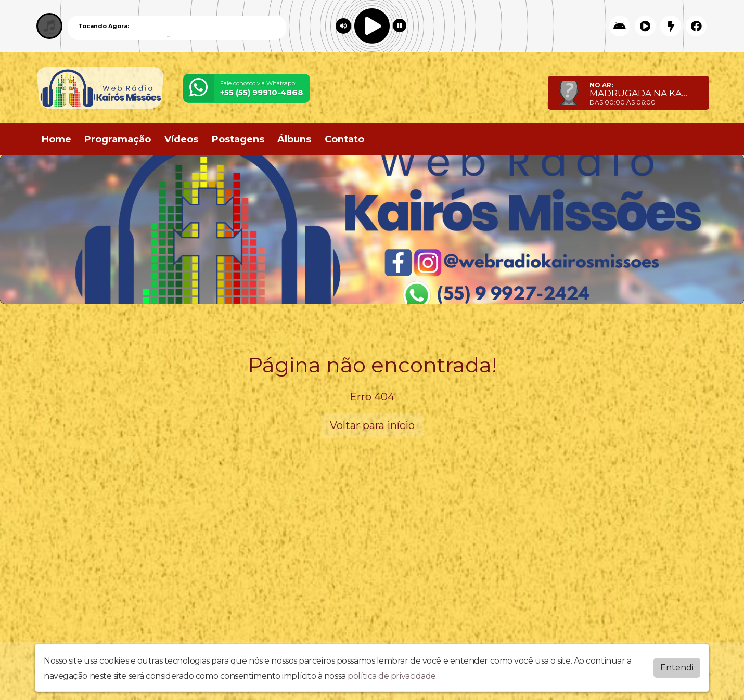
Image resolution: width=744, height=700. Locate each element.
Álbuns (294, 139)
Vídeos (181, 139)
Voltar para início (372, 425)
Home (56, 139)
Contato (344, 139)
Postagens (238, 139)
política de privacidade (392, 676)
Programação (118, 139)
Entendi (677, 667)
